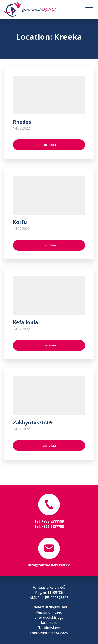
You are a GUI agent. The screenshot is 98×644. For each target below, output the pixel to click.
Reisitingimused (49, 612)
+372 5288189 (53, 521)
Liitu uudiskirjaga (49, 617)
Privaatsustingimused (49, 607)
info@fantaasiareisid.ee (49, 565)
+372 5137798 (53, 526)
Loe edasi (49, 145)
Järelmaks (49, 623)
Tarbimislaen (49, 628)
